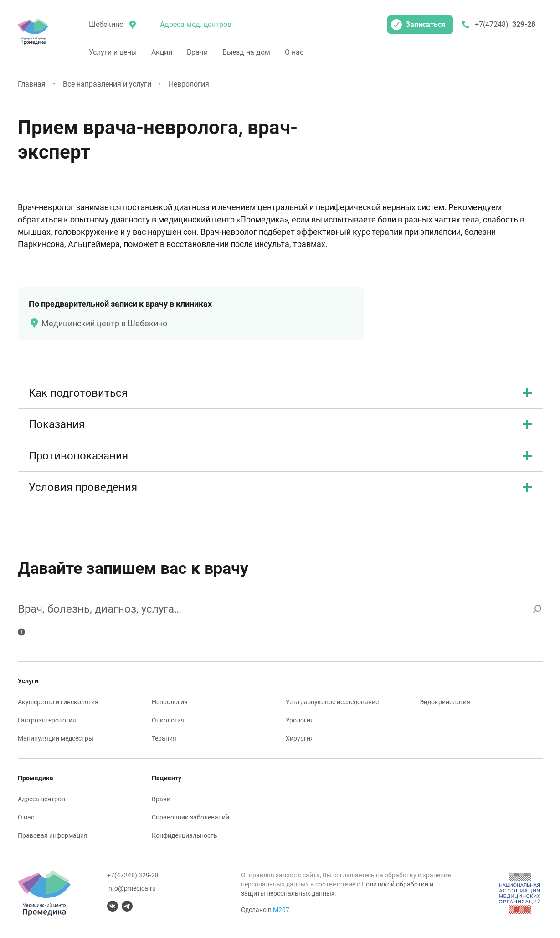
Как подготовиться (280, 393)
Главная (32, 84)
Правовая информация (53, 835)
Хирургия (300, 738)
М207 (281, 910)
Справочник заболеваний (190, 817)
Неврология (189, 84)
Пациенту (167, 778)
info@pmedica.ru (131, 888)
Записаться (418, 25)
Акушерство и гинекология (58, 702)
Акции (162, 52)
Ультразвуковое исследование (332, 702)
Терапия (164, 738)
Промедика (36, 778)
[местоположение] (112, 25)
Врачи (197, 52)
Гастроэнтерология (47, 720)
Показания (280, 424)
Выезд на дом (246, 52)
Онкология (168, 720)
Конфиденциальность (185, 835)
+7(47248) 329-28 (133, 875)
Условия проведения (280, 487)
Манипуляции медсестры (56, 738)
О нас (294, 52)
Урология (300, 720)
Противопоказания (280, 456)
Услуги (28, 681)
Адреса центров (41, 799)
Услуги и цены (113, 52)
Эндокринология (445, 702)
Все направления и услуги (107, 84)
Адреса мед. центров (196, 24)
